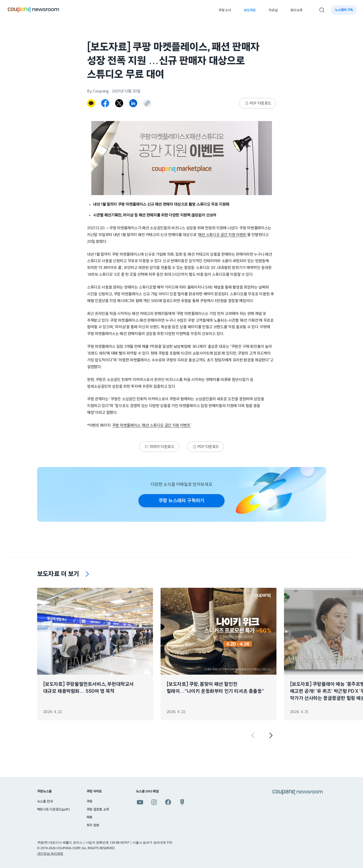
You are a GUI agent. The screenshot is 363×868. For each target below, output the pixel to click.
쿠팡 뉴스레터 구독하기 (181, 501)
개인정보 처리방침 (50, 853)
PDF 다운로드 (258, 103)
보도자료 (250, 10)
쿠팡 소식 (225, 10)
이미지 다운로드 (159, 447)
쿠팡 (89, 801)
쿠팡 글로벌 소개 (98, 809)
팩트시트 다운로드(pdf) (53, 809)
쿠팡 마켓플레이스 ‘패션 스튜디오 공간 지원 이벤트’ (152, 425)
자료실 (273, 10)
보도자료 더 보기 (58, 574)
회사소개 (296, 10)
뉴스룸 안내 (45, 801)
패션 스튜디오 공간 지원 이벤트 (222, 235)
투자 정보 (93, 825)
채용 (89, 817)
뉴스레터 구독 (344, 10)
